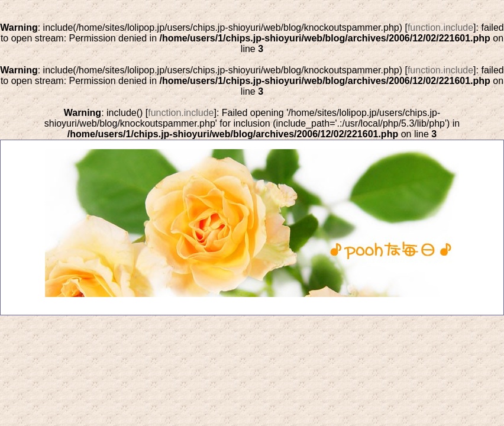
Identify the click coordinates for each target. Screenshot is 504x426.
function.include (440, 28)
